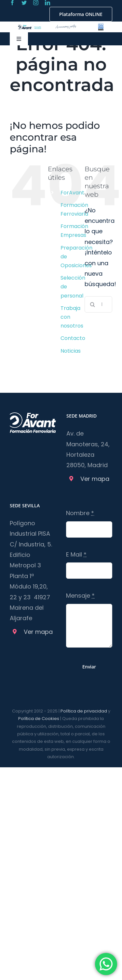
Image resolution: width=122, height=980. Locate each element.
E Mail (76, 554)
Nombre (80, 513)
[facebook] (12, 3)
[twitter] (24, 3)
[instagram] (36, 3)
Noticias (71, 351)
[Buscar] (93, 304)
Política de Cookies (39, 719)
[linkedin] (47, 3)
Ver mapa (95, 479)
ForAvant (72, 193)
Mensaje (80, 596)
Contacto (73, 338)
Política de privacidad (84, 711)
